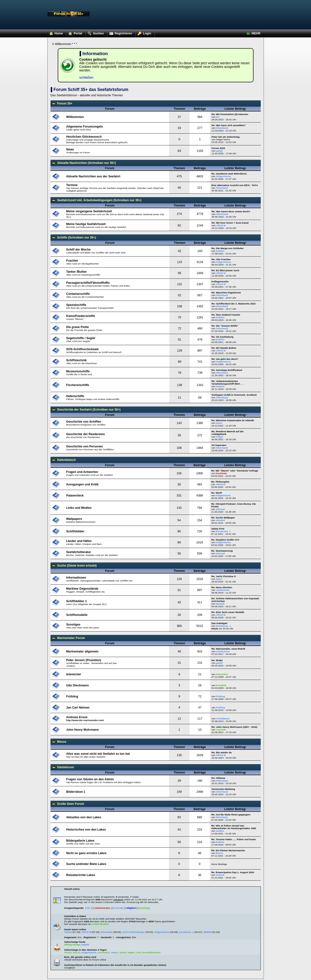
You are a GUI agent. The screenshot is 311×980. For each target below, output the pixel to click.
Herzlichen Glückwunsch (84, 137)
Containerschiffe (78, 294)
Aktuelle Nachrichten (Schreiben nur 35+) (87, 163)
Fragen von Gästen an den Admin (90, 779)
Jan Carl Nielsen (78, 708)
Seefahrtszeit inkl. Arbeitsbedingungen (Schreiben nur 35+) (99, 200)
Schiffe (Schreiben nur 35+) (77, 238)
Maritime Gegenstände (82, 589)
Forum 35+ (65, 103)
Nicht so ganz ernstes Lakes (86, 853)
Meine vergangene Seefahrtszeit (89, 211)
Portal (74, 32)
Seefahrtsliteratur (79, 552)
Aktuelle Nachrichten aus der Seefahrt (93, 176)
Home (55, 32)
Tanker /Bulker (76, 272)
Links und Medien (79, 508)
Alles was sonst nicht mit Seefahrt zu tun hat (98, 754)
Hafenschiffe (75, 396)
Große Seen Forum (71, 804)
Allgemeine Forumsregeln (85, 127)
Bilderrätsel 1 (76, 792)
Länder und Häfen (79, 541)
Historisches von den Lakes (86, 830)
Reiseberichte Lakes (81, 875)
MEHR (252, 32)
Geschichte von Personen (85, 446)
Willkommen (75, 117)
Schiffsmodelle (77, 615)
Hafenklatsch (67, 460)
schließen (86, 78)
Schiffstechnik (76, 360)
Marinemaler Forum (71, 638)
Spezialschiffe (76, 305)
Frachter (72, 261)
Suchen (95, 32)
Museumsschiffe (78, 371)
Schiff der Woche (78, 250)
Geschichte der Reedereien (86, 434)
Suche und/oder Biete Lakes (86, 864)
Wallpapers (74, 519)
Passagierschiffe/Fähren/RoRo (88, 283)
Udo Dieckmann (77, 685)
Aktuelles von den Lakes (84, 817)
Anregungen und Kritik (82, 484)
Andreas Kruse (77, 717)
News (70, 149)
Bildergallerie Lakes (80, 841)
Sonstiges (73, 625)
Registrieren (120, 32)
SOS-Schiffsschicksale (82, 349)
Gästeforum (66, 767)
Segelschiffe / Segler (81, 338)
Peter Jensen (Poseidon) (84, 660)
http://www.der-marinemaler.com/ (85, 720)
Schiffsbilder (75, 531)
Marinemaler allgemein (82, 651)
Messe (62, 742)
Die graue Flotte (77, 327)
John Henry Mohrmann (83, 730)
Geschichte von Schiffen (84, 422)
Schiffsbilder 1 (76, 601)
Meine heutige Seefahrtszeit (86, 224)
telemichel (73, 674)
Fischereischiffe (78, 385)
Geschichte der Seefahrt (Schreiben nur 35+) (89, 410)
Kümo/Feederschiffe (81, 316)
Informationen (76, 578)
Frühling (72, 696)
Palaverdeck (75, 496)
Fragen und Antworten (82, 472)
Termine (72, 185)
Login (143, 32)
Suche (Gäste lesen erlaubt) (77, 566)
